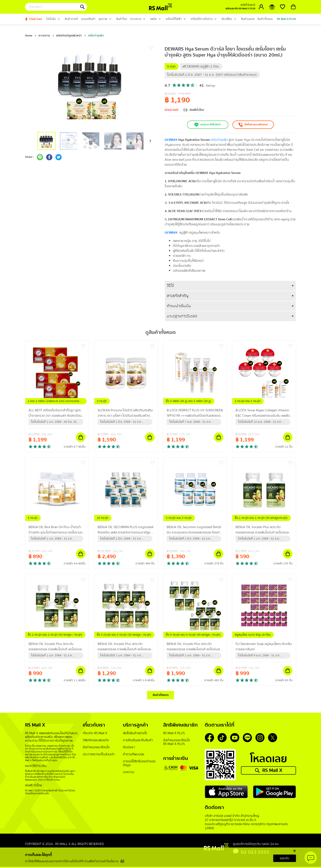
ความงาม (44, 36)
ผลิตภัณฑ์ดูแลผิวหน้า (69, 36)
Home (29, 36)
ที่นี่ (122, 861)
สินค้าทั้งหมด (161, 696)
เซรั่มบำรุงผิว (96, 36)
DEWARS (171, 140)
